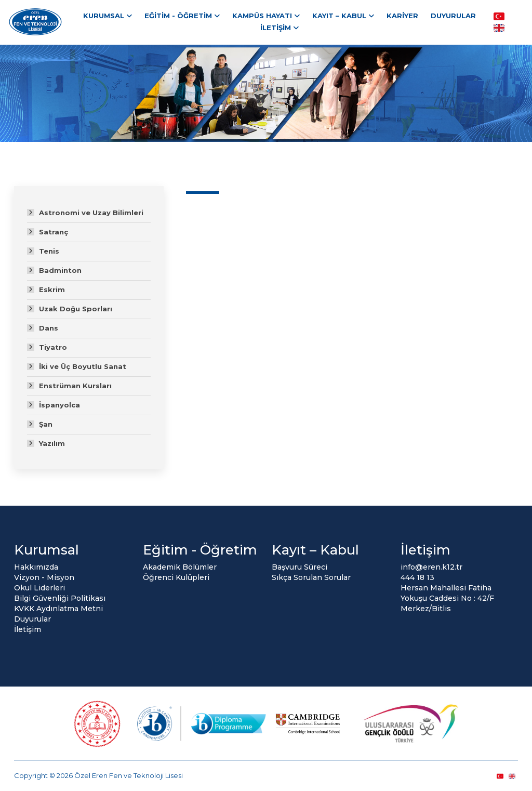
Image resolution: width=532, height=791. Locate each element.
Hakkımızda (36, 567)
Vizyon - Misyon (44, 577)
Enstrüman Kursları (75, 386)
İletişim (276, 28)
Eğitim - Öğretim (178, 16)
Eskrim (52, 289)
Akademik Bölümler (180, 567)
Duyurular (453, 16)
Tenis (49, 251)
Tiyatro (53, 347)
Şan (46, 424)
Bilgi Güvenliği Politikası (60, 598)
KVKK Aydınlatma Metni (58, 609)
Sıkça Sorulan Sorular (311, 577)
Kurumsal (104, 16)
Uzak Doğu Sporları (76, 309)
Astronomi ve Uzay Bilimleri (91, 213)
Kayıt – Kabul (339, 16)
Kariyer (402, 16)
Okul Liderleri (39, 588)
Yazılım (52, 443)
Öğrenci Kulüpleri (176, 577)
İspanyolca (59, 405)
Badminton (60, 270)
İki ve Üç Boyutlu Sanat (83, 366)
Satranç (54, 232)
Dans (49, 328)
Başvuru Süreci (300, 567)
